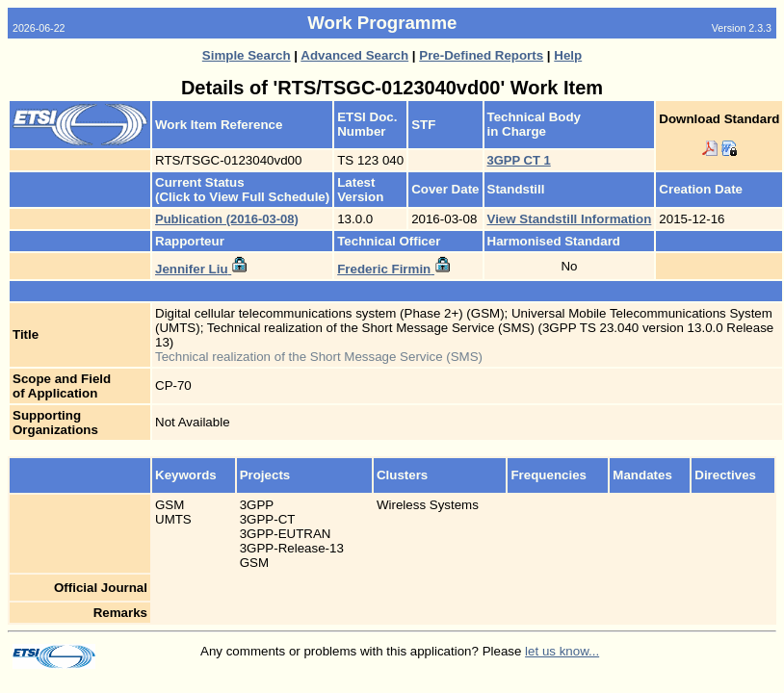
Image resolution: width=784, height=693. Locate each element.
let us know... (562, 651)
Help (568, 55)
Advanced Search (354, 55)
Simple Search (247, 55)
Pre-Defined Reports (481, 55)
